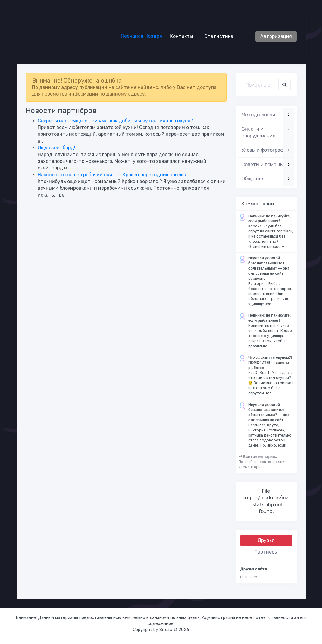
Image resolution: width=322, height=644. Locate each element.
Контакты (179, 36)
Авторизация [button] (276, 36)
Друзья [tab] (266, 540)
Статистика (216, 36)
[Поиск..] (260, 85)
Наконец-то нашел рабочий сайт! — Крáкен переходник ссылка (112, 175)
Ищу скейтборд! (56, 148)
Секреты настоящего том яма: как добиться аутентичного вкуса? (115, 121)
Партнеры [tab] (266, 552)
